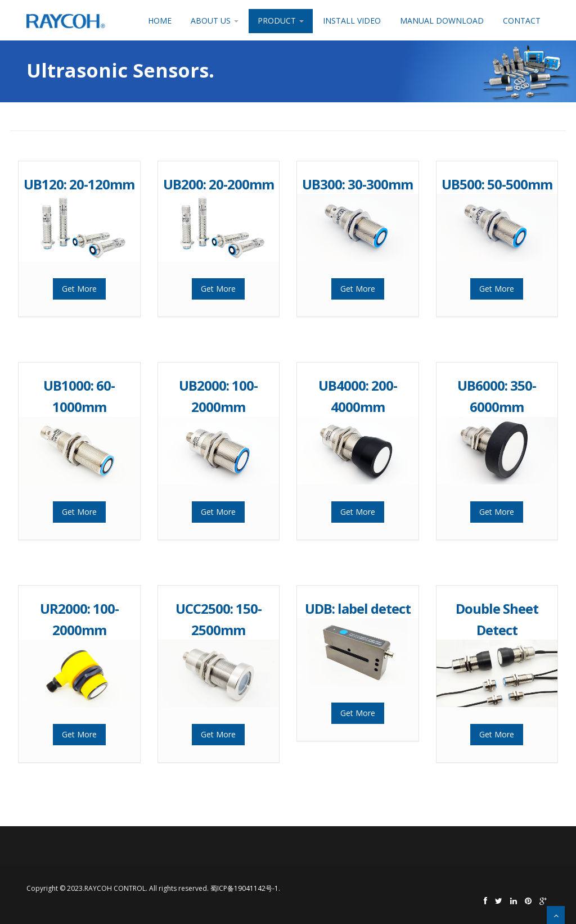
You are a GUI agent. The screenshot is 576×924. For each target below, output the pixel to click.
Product (281, 21)
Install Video (352, 21)
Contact (522, 21)
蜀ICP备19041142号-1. (245, 888)
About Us (215, 21)
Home (160, 21)
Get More (79, 289)
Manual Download (442, 21)
